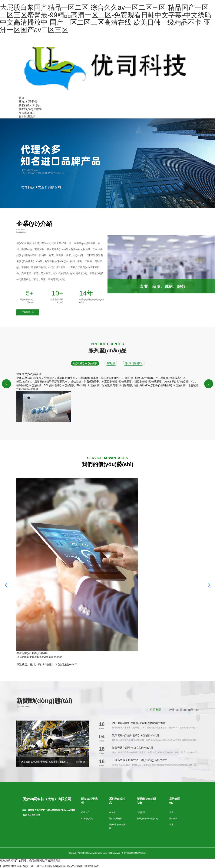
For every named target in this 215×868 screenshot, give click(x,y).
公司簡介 (85, 812)
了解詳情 (28, 312)
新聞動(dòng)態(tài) (30, 109)
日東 (171, 824)
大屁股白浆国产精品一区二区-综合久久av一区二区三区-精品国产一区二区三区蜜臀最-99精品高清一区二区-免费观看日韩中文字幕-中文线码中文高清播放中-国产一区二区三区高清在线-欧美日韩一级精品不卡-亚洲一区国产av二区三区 (106, 19)
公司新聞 (156, 710)
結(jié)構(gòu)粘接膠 (85, 363)
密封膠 (111, 363)
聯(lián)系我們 (27, 117)
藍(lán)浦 (173, 818)
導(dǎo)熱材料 (133, 363)
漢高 (171, 812)
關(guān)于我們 (28, 102)
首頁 (21, 98)
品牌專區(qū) (26, 113)
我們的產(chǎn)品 (29, 105)
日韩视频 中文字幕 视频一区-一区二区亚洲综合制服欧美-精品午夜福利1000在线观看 (49, 866)
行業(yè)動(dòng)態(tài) (184, 710)
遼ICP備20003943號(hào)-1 (134, 853)
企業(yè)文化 (87, 818)
